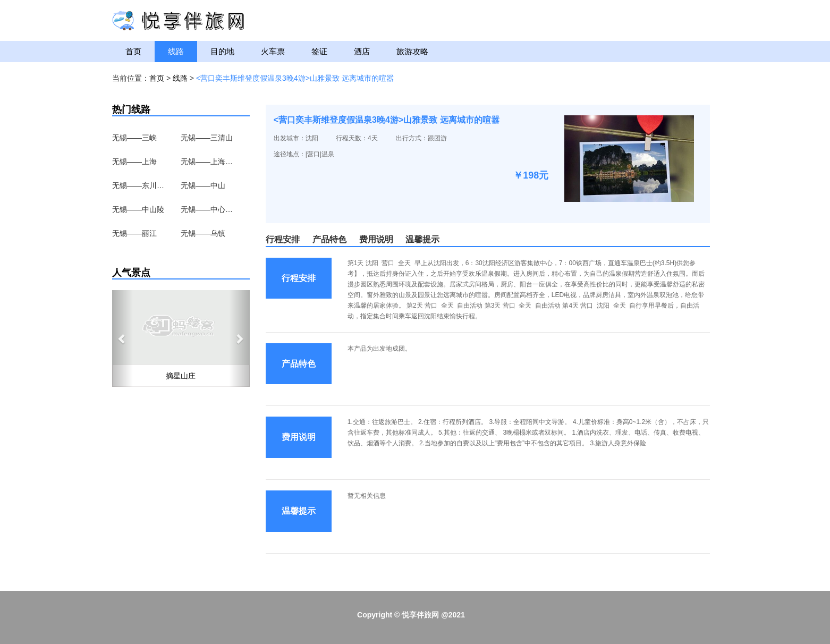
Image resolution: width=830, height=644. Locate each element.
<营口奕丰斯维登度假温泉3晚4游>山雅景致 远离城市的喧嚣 (295, 78)
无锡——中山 (203, 185)
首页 (133, 51)
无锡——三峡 (134, 138)
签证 (319, 51)
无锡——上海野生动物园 (207, 162)
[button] (122, 338)
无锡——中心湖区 (207, 209)
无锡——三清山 (207, 138)
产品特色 (329, 239)
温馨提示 (422, 239)
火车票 (273, 51)
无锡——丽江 (134, 233)
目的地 (222, 51)
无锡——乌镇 (203, 233)
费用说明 (376, 239)
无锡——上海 (134, 162)
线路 (176, 51)
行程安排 (283, 239)
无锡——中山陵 (138, 209)
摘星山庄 (181, 376)
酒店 (362, 51)
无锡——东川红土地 (139, 185)
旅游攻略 (412, 51)
